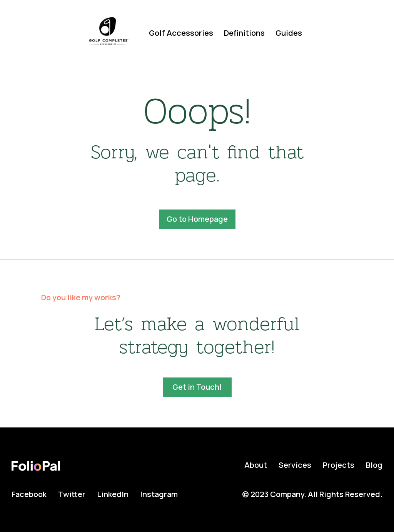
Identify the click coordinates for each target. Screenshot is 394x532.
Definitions (244, 33)
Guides (289, 33)
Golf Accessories (181, 33)
